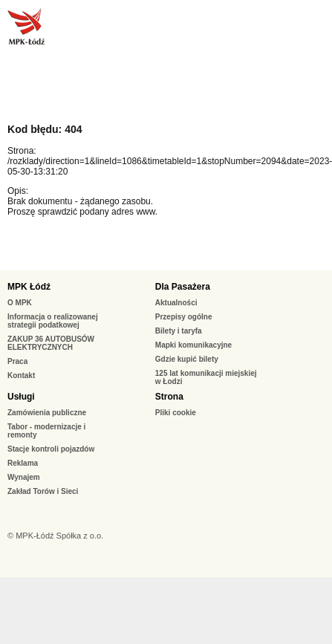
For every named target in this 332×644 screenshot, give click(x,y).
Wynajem (24, 477)
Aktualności (176, 303)
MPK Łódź (29, 287)
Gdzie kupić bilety (187, 359)
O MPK (20, 303)
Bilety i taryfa (179, 331)
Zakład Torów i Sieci (43, 491)
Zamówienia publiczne (47, 413)
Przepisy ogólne (184, 317)
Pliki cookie (176, 413)
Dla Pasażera (183, 287)
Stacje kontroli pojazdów (51, 449)
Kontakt (21, 375)
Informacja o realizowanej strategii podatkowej (53, 321)
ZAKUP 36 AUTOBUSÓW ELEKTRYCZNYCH (51, 343)
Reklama (23, 463)
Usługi (21, 397)
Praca (17, 361)
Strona (169, 397)
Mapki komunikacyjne (193, 345)
